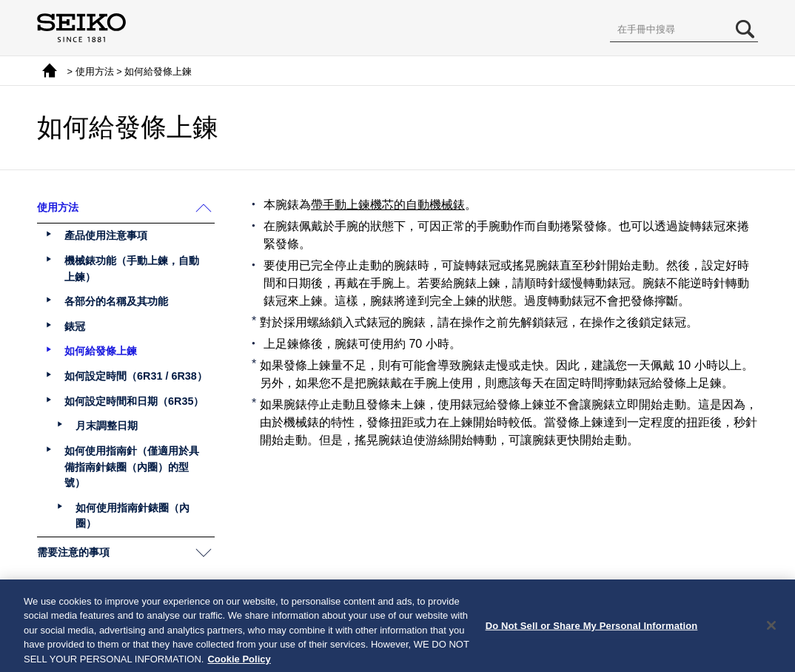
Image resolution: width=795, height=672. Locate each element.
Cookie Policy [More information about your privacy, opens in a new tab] (239, 665)
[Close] (771, 631)
